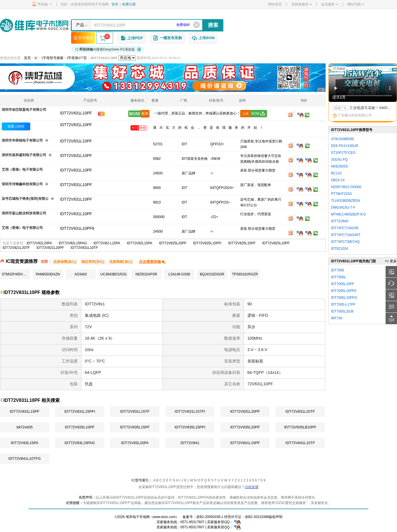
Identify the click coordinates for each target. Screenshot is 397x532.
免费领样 (183, 25)
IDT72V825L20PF (173, 243)
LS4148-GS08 (179, 274)
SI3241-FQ (339, 160)
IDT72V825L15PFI (207, 243)
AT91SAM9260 (343, 139)
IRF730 (337, 318)
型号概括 (83, 38)
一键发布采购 (167, 38)
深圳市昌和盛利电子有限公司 (24, 155)
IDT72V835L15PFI (190, 427)
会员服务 (329, 4)
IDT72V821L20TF (16, 248)
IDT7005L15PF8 (344, 291)
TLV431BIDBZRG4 (345, 201)
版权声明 (276, 517)
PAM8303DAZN (48, 274)
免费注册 (129, 4)
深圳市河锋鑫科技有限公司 (22, 184)
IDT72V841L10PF (245, 443)
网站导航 (356, 4)
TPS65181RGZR (245, 274)
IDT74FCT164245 (345, 228)
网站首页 (275, 4)
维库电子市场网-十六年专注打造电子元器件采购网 (34, 25)
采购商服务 (301, 4)
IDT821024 (339, 249)
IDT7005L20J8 (342, 311)
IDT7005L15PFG (344, 298)
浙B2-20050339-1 (210, 517)
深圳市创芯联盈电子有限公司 (24, 110)
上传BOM (203, 38)
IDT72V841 (190, 443)
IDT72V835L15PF (135, 427)
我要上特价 (16, 126)
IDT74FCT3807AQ (345, 242)
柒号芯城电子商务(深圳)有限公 (25, 199)
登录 (115, 4)
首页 (27, 58)
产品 (80, 25)
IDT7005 (338, 270)
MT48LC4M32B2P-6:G (348, 214)
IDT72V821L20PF (50, 248)
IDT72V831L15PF (25, 411)
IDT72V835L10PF (80, 427)
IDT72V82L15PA (140, 243)
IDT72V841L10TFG (24, 459)
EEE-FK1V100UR (345, 146)
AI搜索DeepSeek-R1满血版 (109, 49)
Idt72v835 (24, 427)
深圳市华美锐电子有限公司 (22, 140)
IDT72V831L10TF (84, 248)
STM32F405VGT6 (16, 274)
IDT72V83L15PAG (80, 443)
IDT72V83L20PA (135, 443)
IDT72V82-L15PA (107, 243)
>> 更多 (391, 261)
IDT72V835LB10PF (300, 427)
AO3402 (81, 274)
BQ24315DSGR (212, 274)
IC (36, 58)
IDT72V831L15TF (135, 411)
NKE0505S (339, 166)
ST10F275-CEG (343, 153)
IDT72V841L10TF (300, 443)
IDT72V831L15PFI (80, 411)
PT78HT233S (341, 194)
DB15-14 (338, 180)
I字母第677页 (77, 58)
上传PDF (132, 38)
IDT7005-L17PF (343, 305)
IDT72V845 (340, 221)
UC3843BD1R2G (113, 274)
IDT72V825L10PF (276, 243)
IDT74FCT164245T (346, 235)
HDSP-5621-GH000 (346, 187)
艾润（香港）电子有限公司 (22, 170)
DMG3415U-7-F (343, 207)
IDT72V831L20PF (245, 411)
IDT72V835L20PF (245, 427)
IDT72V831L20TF (300, 411)
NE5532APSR (146, 274)
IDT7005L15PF (343, 284)
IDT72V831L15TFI (190, 411)
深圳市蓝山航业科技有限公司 (24, 213)
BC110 (336, 173)
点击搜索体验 (152, 262)
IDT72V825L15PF (242, 243)
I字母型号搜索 (53, 58)
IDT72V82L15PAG (73, 243)
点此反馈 (252, 487)
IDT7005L (339, 277)
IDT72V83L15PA (25, 443)
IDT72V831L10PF (76, 125)
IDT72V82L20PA (39, 243)
